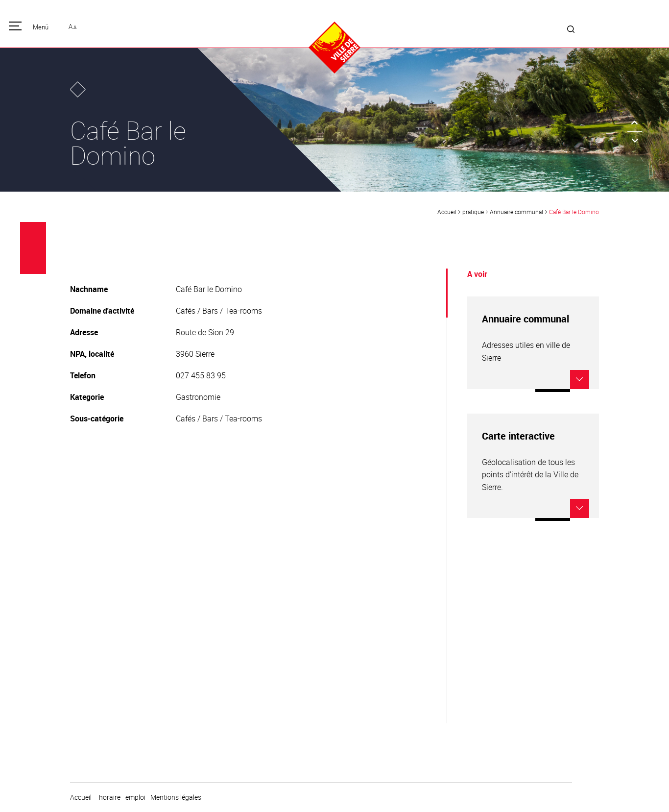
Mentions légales (176, 797)
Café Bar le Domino (574, 212)
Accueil (447, 212)
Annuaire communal (516, 212)
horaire (110, 797)
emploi (135, 797)
